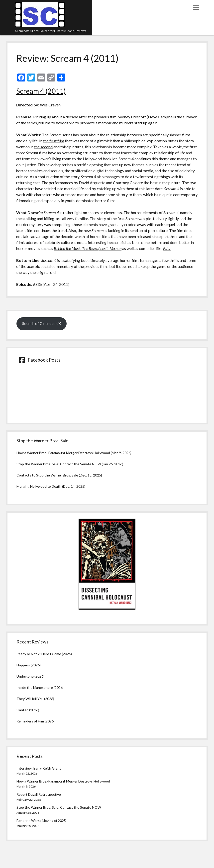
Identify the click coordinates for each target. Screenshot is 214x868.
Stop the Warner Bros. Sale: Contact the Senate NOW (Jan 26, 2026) (70, 464)
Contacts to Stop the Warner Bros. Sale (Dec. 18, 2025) (59, 475)
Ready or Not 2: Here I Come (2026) (44, 654)
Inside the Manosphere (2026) (40, 687)
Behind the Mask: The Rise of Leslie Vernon (88, 248)
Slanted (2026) (28, 710)
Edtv (167, 248)
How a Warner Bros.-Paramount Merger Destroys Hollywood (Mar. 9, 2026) (74, 453)
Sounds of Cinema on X (42, 323)
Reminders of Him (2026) (36, 721)
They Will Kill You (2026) (35, 699)
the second (43, 147)
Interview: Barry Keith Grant (39, 768)
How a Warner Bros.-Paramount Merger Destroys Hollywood (63, 781)
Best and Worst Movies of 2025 (41, 821)
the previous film (102, 117)
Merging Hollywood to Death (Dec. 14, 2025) (51, 486)
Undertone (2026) (30, 676)
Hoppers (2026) (29, 665)
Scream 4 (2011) (41, 91)
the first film (54, 141)
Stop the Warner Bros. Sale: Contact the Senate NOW (59, 807)
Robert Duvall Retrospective (39, 794)
